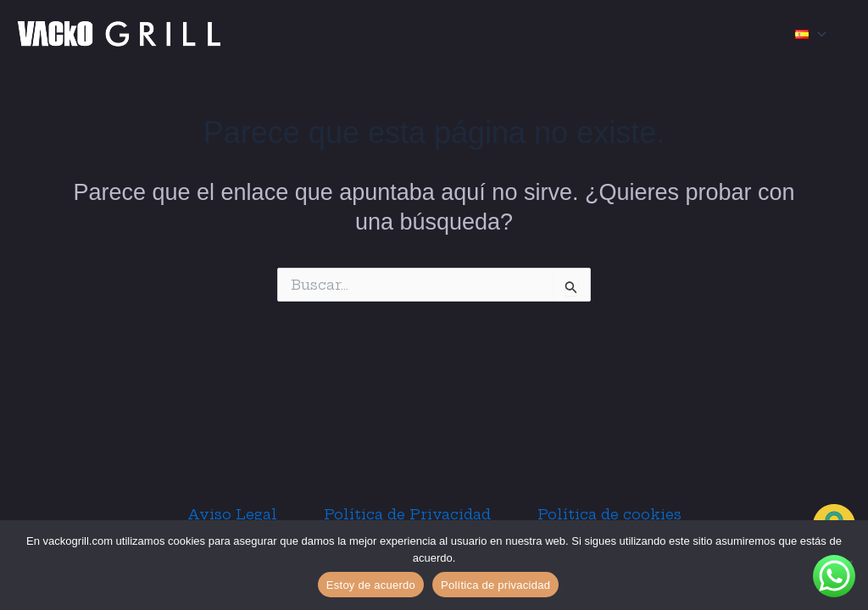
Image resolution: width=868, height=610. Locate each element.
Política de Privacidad (406, 514)
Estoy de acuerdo (371, 585)
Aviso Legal (225, 514)
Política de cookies (616, 514)
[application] (818, 34)
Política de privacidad (495, 585)
